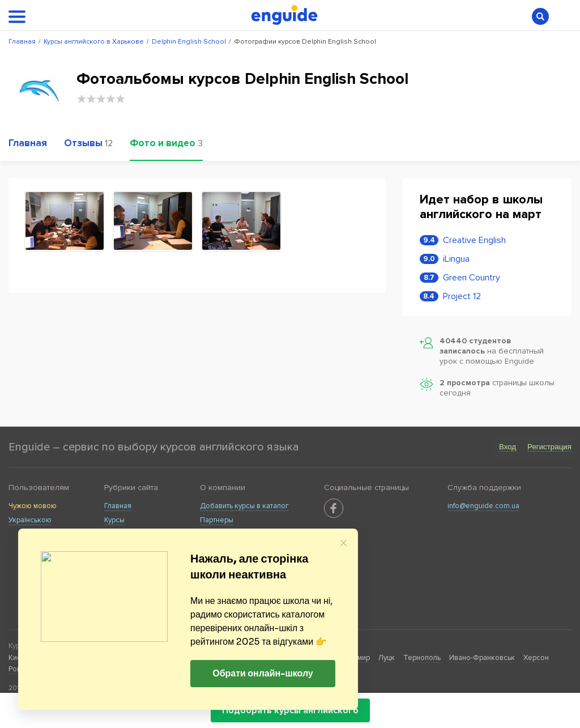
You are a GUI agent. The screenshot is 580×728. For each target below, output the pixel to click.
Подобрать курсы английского (290, 710)
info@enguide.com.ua (483, 506)
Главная (118, 506)
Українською (30, 520)
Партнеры (217, 520)
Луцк (387, 658)
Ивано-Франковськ (482, 658)
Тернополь (422, 658)
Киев (17, 658)
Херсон (536, 658)
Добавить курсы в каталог (244, 506)
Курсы (114, 520)
